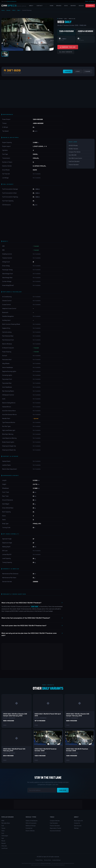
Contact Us (77, 823)
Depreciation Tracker (55, 828)
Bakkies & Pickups (31, 826)
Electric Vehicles (30, 831)
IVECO (14, 10)
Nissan (3, 841)
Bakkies (73, 6)
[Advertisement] (48, 94)
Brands (59, 6)
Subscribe (63, 790)
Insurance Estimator (55, 831)
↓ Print (78, 71)
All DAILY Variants (66, 52)
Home (52, 6)
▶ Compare (90, 6)
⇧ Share (87, 71)
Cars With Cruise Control (75, 158)
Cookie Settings (56, 860)
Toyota (3, 828)
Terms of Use (47, 860)
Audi (3, 826)
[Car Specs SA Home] (14, 6)
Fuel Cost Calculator (74, 161)
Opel (3, 838)
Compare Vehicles (55, 821)
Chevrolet (4, 846)
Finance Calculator (74, 165)
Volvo (3, 831)
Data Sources (78, 826)
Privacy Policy (39, 860)
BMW (3, 821)
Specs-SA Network (12, 1)
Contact (40, 6)
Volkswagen (5, 836)
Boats (87, 1)
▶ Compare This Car (68, 47)
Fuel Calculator (54, 823)
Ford (3, 833)
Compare (68, 71)
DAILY (19, 10)
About (31, 6)
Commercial (29, 828)
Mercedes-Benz (6, 823)
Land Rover (5, 848)
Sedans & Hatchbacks (32, 821)
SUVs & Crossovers (31, 823)
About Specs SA (78, 821)
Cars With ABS (73, 155)
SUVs (66, 6)
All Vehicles (92, 1)
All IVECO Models (73, 145)
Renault (4, 843)
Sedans (81, 6)
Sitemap (76, 828)
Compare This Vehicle (75, 152)
